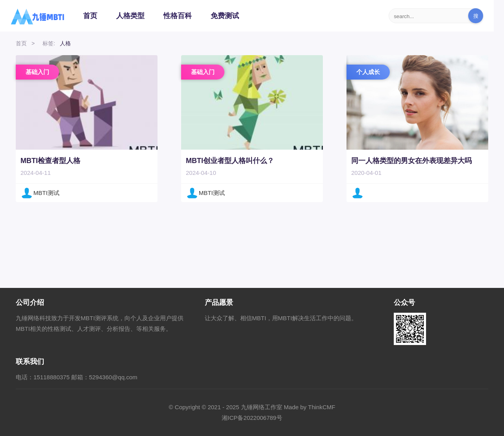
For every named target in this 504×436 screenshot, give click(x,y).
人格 (65, 43)
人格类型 (130, 16)
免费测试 (225, 16)
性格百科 (178, 16)
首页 (90, 16)
